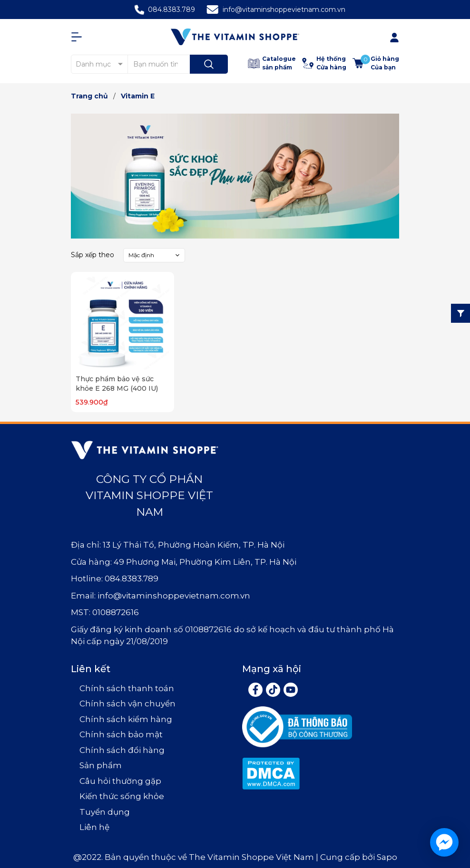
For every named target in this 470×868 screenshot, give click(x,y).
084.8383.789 (171, 10)
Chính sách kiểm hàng (126, 719)
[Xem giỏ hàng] (376, 63)
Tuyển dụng (105, 812)
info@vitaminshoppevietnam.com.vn (284, 10)
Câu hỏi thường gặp (120, 781)
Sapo (387, 857)
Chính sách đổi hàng (122, 750)
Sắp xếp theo (93, 255)
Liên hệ (94, 827)
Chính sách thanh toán (127, 688)
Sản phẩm (101, 765)
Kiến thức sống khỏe (122, 796)
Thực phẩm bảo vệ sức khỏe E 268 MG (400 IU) (117, 384)
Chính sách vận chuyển (127, 704)
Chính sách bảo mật (121, 734)
